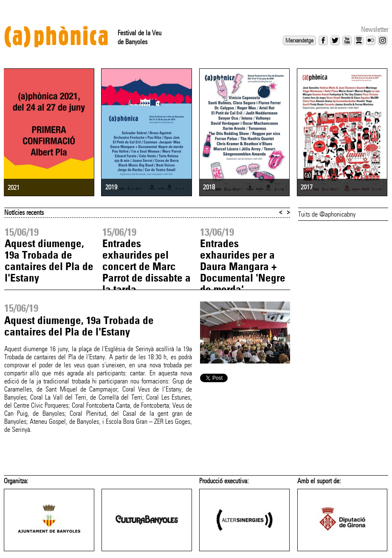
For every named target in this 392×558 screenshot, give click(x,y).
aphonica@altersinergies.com (99, 552)
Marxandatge (299, 40)
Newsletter (375, 30)
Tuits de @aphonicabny (327, 203)
